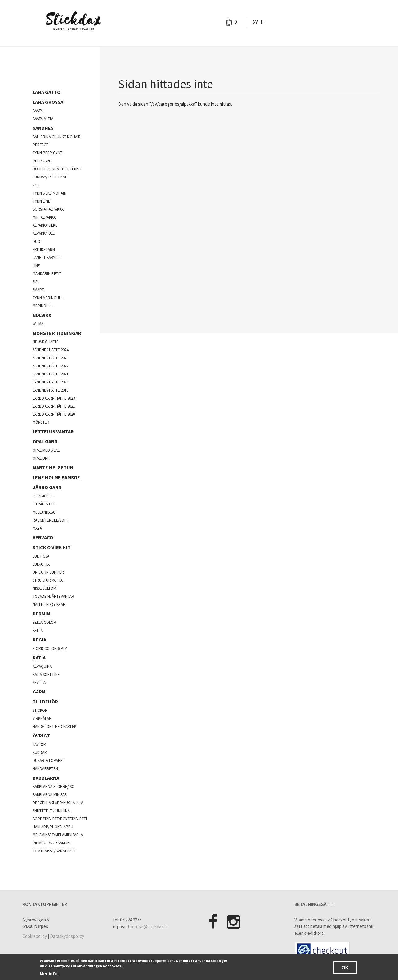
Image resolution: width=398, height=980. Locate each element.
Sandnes (43, 128)
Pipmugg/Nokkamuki (51, 843)
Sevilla (39, 682)
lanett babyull (47, 258)
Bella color (44, 622)
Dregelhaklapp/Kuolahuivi (58, 803)
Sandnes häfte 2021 (50, 374)
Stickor (40, 710)
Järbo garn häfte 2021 (54, 406)
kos (36, 185)
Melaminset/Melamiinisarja (58, 835)
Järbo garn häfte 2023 (54, 398)
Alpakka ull (44, 233)
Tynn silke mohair (49, 193)
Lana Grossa (48, 102)
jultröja (41, 556)
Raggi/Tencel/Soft (50, 520)
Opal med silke (46, 450)
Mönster (41, 422)
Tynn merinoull (48, 298)
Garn (39, 692)
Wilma (38, 324)
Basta (38, 111)
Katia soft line (46, 674)
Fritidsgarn (44, 249)
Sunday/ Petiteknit (50, 177)
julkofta (41, 564)
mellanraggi (45, 512)
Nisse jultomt (45, 588)
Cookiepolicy (35, 936)
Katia (39, 658)
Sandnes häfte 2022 (50, 366)
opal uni (40, 458)
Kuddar (40, 752)
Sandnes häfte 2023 (50, 358)
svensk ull (42, 496)
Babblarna (46, 778)
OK (345, 967)
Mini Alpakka (44, 217)
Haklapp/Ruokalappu (53, 827)
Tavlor (39, 744)
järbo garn (47, 487)
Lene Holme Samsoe (56, 477)
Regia (39, 640)
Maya (37, 528)
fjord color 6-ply (50, 648)
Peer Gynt (42, 161)
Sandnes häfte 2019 (50, 390)
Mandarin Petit (47, 274)
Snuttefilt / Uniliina (51, 811)
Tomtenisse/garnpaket (54, 851)
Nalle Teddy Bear (49, 604)
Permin (41, 614)
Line (36, 266)
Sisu (36, 282)
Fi (263, 22)
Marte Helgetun (53, 467)
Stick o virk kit (52, 547)
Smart (38, 290)
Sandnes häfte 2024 (50, 350)
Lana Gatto (47, 92)
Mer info (49, 974)
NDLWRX (42, 315)
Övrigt (41, 736)
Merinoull (42, 306)
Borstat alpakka (48, 209)
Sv (255, 22)
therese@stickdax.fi (148, 927)
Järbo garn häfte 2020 (54, 414)
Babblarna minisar (50, 795)
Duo (36, 241)
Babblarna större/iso (54, 787)
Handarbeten (45, 769)
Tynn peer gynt (47, 153)
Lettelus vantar (53, 431)
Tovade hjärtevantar (53, 596)
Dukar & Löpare (48, 761)
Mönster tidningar (57, 333)
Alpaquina (42, 666)
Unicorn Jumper (48, 572)
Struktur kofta (48, 580)
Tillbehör (45, 702)
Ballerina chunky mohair (57, 137)
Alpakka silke (45, 225)
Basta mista (43, 119)
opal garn (45, 441)
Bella (38, 630)
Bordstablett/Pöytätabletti (60, 819)
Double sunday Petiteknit (57, 169)
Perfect (40, 145)
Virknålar (42, 718)
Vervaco (43, 537)
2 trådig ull (44, 504)
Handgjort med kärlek (54, 726)
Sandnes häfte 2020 (50, 382)
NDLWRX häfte (46, 342)
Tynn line (41, 201)
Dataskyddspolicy (67, 936)
